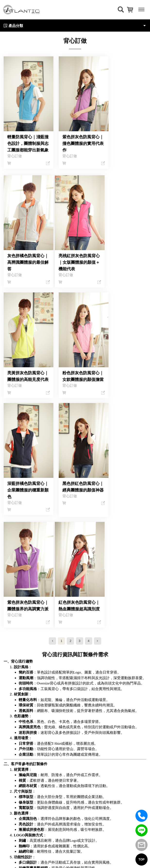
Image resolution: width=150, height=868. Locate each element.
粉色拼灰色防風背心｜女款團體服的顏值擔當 (123, 253)
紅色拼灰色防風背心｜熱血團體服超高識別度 (25, 472)
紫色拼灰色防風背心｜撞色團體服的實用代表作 (74, 135)
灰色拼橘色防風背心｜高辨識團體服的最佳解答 (123, 135)
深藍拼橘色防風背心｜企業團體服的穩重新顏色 (25, 361)
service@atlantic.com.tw (80, 802)
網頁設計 (86, 858)
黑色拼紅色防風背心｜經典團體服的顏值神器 (74, 361)
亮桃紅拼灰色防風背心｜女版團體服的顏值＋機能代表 (25, 253)
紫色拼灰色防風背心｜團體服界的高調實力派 (123, 361)
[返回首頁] (21, 10)
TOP (142, 859)
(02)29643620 (79, 795)
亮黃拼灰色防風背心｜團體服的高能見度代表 (74, 253)
